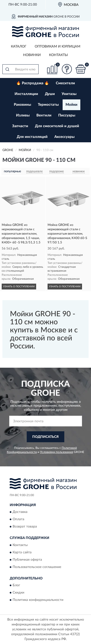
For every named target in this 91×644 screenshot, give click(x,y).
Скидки (18, 593)
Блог (16, 586)
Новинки (32, 55)
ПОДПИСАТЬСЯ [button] (45, 437)
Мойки (71, 105)
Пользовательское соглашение (37, 567)
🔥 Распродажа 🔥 (33, 83)
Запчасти (20, 126)
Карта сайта (22, 552)
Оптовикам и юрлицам (58, 47)
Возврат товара (25, 527)
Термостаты (48, 105)
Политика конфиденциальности (38, 600)
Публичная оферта (27, 560)
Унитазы (69, 94)
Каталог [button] (19, 47)
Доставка (20, 512)
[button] (67, 69)
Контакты (58, 55)
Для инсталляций (32, 137)
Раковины (22, 105)
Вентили (44, 115)
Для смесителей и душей (57, 126)
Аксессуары (64, 137)
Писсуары (67, 115)
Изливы (23, 115)
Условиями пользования (57, 452)
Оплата (18, 519)
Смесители (65, 83)
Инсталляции (26, 94)
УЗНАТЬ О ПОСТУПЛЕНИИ (19, 287)
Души (50, 94)
